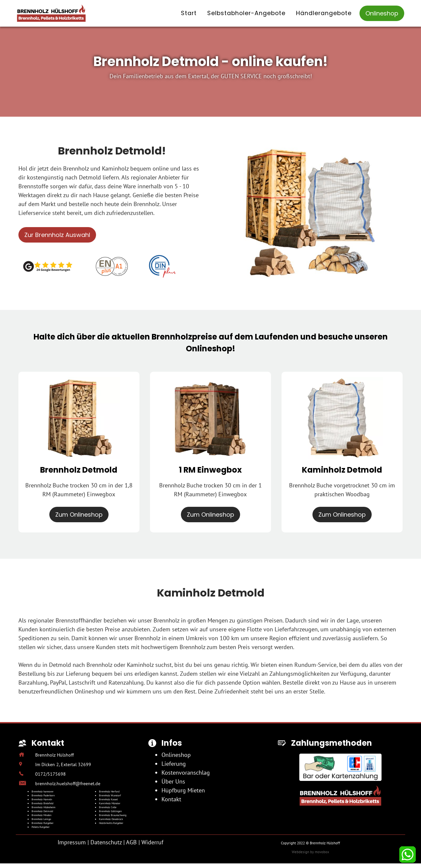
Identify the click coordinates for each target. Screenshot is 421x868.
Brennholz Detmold (42, 811)
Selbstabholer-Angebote (246, 13)
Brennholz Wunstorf (110, 795)
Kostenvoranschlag (186, 773)
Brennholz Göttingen (110, 811)
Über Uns (173, 781)
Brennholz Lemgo (41, 819)
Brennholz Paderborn (43, 795)
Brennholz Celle (108, 807)
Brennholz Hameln (42, 799)
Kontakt (171, 799)
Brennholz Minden (41, 815)
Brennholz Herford (109, 791)
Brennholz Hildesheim (44, 807)
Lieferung (174, 764)
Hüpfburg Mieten (183, 790)
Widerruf (152, 842)
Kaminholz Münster (110, 803)
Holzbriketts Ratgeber (111, 823)
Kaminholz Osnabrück (111, 819)
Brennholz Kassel (108, 799)
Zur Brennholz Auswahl (57, 235)
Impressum (72, 842)
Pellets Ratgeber (41, 827)
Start (189, 13)
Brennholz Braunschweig (113, 815)
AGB (131, 842)
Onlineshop (382, 13)
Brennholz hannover (43, 791)
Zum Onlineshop (79, 515)
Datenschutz (106, 842)
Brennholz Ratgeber (43, 823)
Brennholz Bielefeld (42, 803)
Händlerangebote (324, 13)
